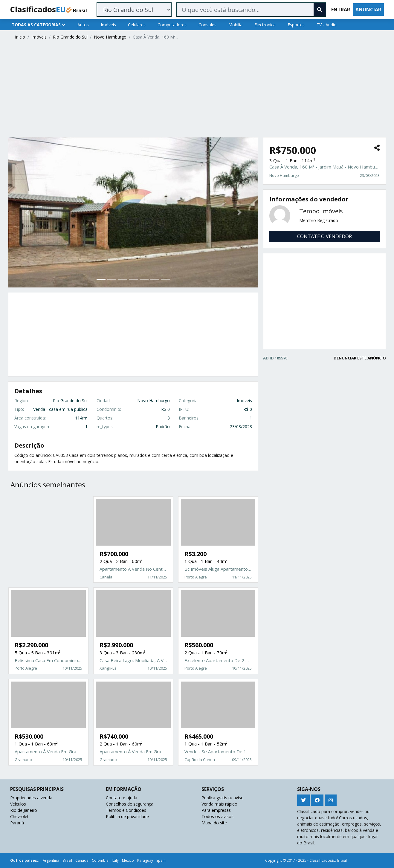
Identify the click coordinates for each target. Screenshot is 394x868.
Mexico (128, 860)
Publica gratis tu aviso (223, 798)
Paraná (17, 823)
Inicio (20, 37)
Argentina (51, 860)
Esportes (296, 25)
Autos (83, 25)
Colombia (100, 860)
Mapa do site (214, 823)
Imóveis (108, 25)
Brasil (67, 860)
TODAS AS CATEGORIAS (39, 25)
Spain (161, 860)
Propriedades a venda (31, 798)
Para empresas (216, 810)
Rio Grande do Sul (70, 37)
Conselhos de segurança (130, 804)
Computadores (172, 25)
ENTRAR (341, 10)
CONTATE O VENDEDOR (324, 236)
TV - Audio (327, 25)
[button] (27, 212)
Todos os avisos (217, 816)
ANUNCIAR (368, 10)
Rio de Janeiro (24, 810)
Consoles (207, 25)
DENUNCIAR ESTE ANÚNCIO (360, 358)
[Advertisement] (187, 89)
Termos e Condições (126, 810)
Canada (82, 860)
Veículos (18, 804)
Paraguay (145, 860)
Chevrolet (19, 816)
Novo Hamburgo (110, 37)
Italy (115, 860)
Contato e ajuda (122, 798)
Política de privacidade (127, 816)
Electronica (265, 25)
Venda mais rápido (219, 804)
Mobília (235, 25)
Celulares (137, 25)
